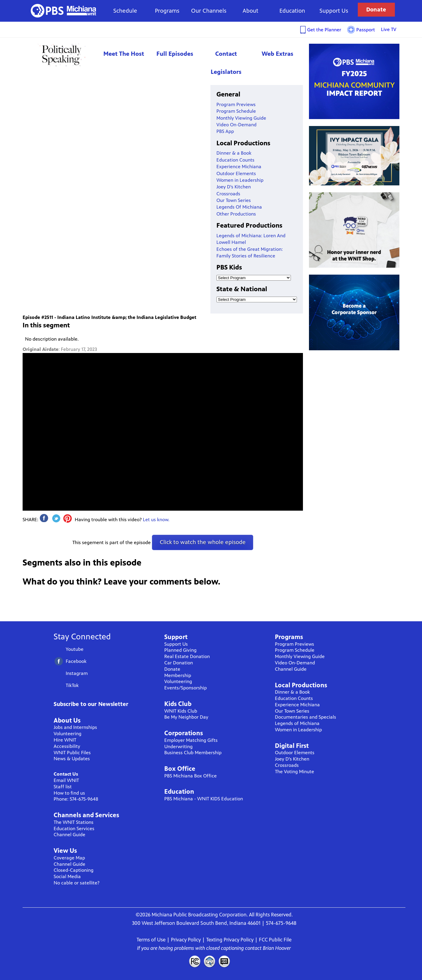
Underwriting (178, 747)
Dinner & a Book (234, 153)
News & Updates (72, 759)
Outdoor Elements (236, 173)
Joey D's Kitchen (234, 187)
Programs (167, 11)
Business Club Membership (193, 753)
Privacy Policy (186, 940)
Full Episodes (175, 54)
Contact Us (66, 774)
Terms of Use (151, 940)
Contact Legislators (226, 63)
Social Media (67, 876)
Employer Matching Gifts (191, 740)
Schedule (125, 11)
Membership (178, 675)
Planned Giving (180, 650)
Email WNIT (66, 780)
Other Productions (236, 214)
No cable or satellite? (77, 883)
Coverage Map (69, 858)
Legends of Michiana (297, 723)
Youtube (75, 649)
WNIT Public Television (64, 11)
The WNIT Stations (74, 822)
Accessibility (67, 746)
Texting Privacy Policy (230, 940)
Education (292, 11)
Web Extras (277, 54)
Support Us (334, 11)
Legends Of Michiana (239, 207)
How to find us (69, 793)
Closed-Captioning (74, 870)
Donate (376, 9)
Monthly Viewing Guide (241, 118)
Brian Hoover (277, 948)
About (250, 11)
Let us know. (156, 520)
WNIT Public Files (72, 753)
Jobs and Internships (75, 727)
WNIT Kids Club (181, 711)
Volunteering (68, 734)
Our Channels (209, 11)
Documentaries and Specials (305, 717)
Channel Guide (69, 835)
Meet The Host (124, 54)
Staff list (63, 787)
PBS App (225, 131)
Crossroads (228, 194)
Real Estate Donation (187, 656)
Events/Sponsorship (186, 688)
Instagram (77, 673)
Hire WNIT (65, 740)
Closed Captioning (225, 961)
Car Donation (179, 663)
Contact (209, 961)
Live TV (389, 29)
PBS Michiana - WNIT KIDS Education (204, 799)
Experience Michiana (239, 167)
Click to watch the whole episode (203, 542)
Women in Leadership (240, 180)
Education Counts (235, 160)
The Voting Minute (294, 772)
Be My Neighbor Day (186, 717)
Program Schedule (236, 111)
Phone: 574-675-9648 (76, 799)
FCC (194, 961)
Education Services (74, 829)
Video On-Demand (236, 125)
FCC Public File (275, 940)
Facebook (76, 661)
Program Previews (236, 104)
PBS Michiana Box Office (191, 776)
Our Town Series (234, 200)
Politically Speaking (60, 55)
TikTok (72, 685)
